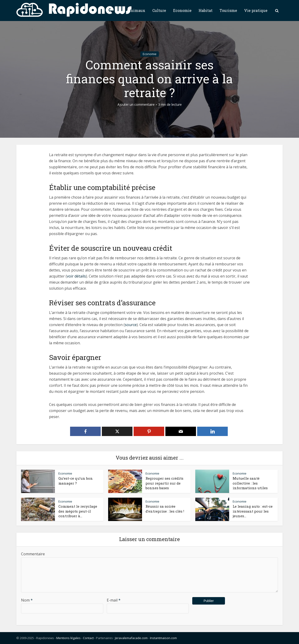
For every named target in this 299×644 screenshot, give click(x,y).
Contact (88, 638)
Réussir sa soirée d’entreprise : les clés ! (165, 509)
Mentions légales (68, 638)
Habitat (206, 10)
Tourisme (228, 10)
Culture (159, 10)
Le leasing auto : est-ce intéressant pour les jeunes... (253, 511)
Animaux (136, 10)
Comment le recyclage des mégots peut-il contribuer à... (78, 511)
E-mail (114, 600)
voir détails (76, 276)
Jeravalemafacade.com (131, 638)
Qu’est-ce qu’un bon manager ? (76, 481)
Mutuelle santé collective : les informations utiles (250, 483)
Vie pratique (256, 10)
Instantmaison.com (163, 638)
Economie (182, 10)
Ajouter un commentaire (136, 105)
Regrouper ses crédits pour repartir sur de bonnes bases (164, 483)
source (131, 325)
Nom (27, 600)
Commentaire (33, 554)
